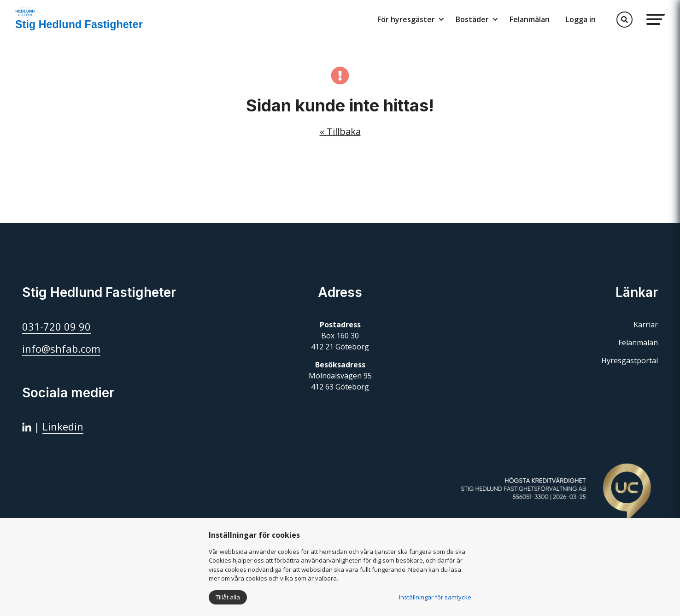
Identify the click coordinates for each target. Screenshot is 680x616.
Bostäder (472, 19)
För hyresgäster (406, 19)
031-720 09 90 (56, 326)
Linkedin (63, 426)
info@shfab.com (61, 349)
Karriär (646, 325)
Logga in (581, 19)
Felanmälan (530, 19)
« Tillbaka (340, 131)
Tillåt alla (228, 597)
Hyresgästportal (630, 360)
